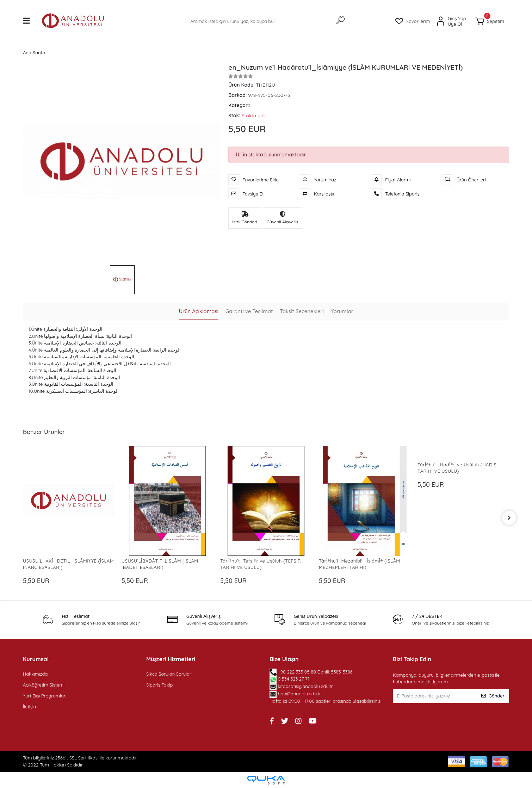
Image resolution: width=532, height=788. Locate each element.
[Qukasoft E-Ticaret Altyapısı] (266, 780)
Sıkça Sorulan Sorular (169, 674)
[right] (509, 518)
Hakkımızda (35, 674)
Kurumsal (36, 659)
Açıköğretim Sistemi (44, 685)
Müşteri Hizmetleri (171, 659)
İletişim (30, 707)
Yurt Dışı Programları (45, 696)
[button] (490, 21)
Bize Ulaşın (284, 659)
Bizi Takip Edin (412, 659)
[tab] (198, 312)
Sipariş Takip (159, 685)
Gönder (493, 696)
